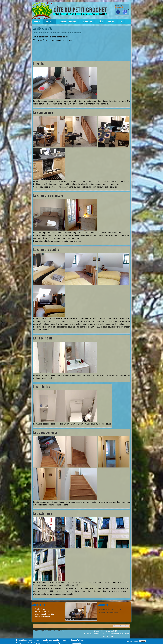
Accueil (37, 22)
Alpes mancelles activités (45, 614)
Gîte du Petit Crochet (80, 10)
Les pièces (50, 22)
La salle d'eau (43, 338)
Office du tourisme (42, 611)
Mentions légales (40, 631)
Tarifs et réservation (68, 22)
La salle (38, 64)
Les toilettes (42, 386)
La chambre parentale (48, 195)
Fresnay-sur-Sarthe (43, 616)
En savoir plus (77, 643)
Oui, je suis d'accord (132, 641)
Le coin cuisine (43, 112)
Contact (112, 22)
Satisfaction (87, 22)
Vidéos (100, 22)
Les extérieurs (43, 513)
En (121, 22)
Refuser (143, 641)
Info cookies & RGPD (56, 631)
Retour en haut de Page (121, 626)
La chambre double (46, 249)
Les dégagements (45, 432)
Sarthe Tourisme (41, 609)
